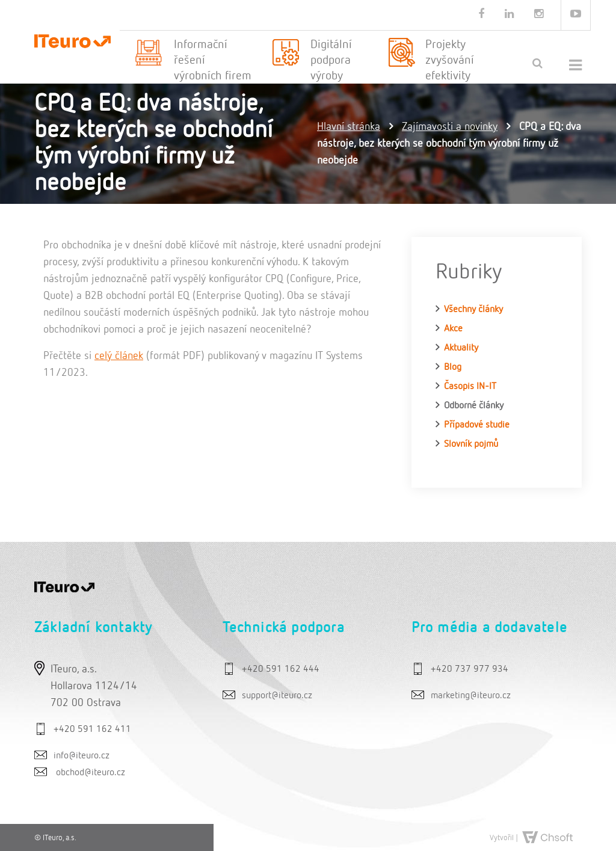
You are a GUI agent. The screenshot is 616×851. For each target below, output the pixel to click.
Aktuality (461, 348)
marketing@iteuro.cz (471, 696)
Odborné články (474, 406)
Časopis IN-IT (470, 387)
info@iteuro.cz (82, 756)
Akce (453, 329)
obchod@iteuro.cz (91, 773)
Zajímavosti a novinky (450, 127)
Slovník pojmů (471, 444)
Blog (453, 367)
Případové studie (477, 425)
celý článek (119, 356)
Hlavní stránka (349, 127)
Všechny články (473, 310)
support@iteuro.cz (277, 696)
